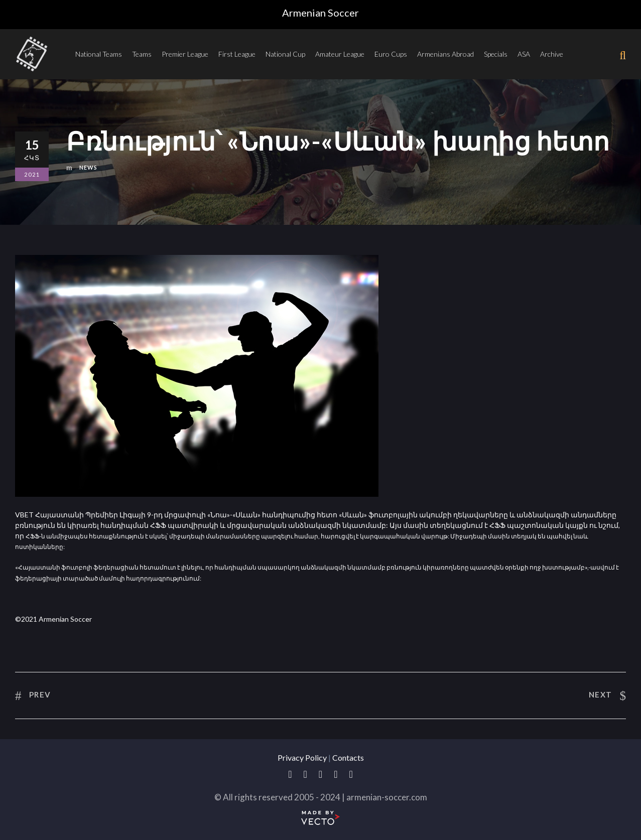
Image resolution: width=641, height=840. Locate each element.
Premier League (185, 54)
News (88, 167)
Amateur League (340, 54)
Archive (552, 54)
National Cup (285, 54)
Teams (142, 54)
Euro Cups (391, 54)
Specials (496, 54)
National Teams (99, 54)
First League (237, 54)
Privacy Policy (302, 757)
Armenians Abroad (445, 54)
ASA (524, 54)
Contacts (348, 757)
